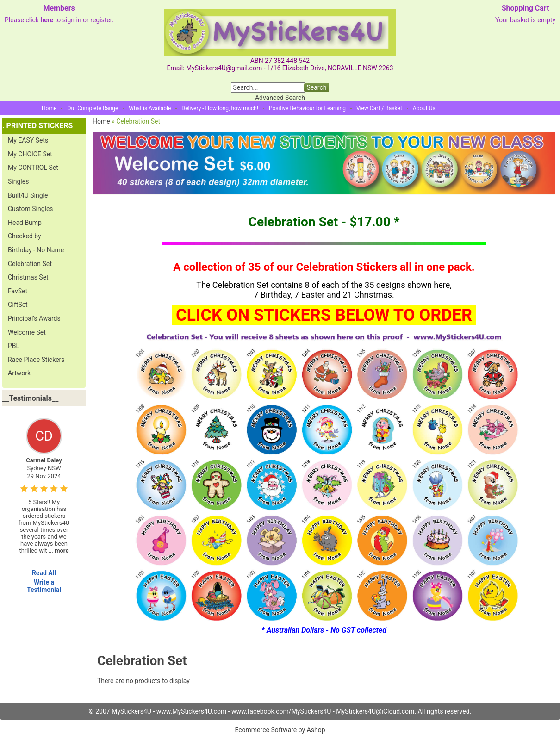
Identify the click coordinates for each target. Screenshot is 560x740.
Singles (18, 181)
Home (49, 108)
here (47, 20)
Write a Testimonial (44, 586)
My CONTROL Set (33, 168)
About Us (424, 108)
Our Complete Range (93, 108)
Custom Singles (31, 209)
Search (316, 87)
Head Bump (25, 223)
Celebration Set (30, 264)
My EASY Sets (28, 140)
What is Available (150, 108)
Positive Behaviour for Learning (307, 108)
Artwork (19, 373)
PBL (14, 346)
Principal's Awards (34, 318)
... (59, 550)
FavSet (18, 291)
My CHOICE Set (30, 154)
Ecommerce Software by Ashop (280, 730)
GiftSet (18, 305)
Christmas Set (28, 277)
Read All (44, 573)
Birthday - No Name (36, 250)
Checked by (25, 236)
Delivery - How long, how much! (220, 108)
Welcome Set (27, 332)
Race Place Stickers (36, 360)
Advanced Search (280, 98)
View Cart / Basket (379, 108)
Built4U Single (28, 195)
